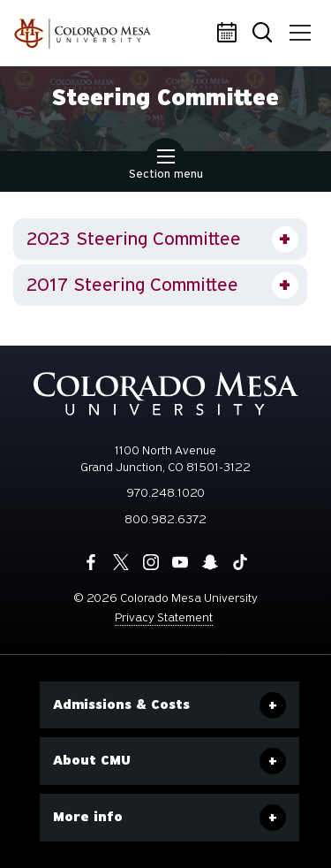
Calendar (229, 34)
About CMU (92, 760)
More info (88, 817)
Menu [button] (297, 27)
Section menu (166, 166)
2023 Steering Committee (134, 239)
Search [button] (264, 34)
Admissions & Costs (121, 704)
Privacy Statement (164, 617)
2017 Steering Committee (132, 285)
